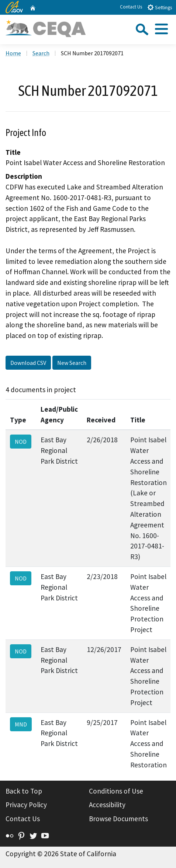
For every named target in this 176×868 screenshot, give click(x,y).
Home (13, 53)
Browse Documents (118, 819)
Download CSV (28, 363)
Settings (160, 7)
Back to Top (24, 791)
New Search (72, 363)
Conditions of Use (116, 791)
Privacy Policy (26, 805)
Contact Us (131, 7)
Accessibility (107, 805)
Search (41, 53)
